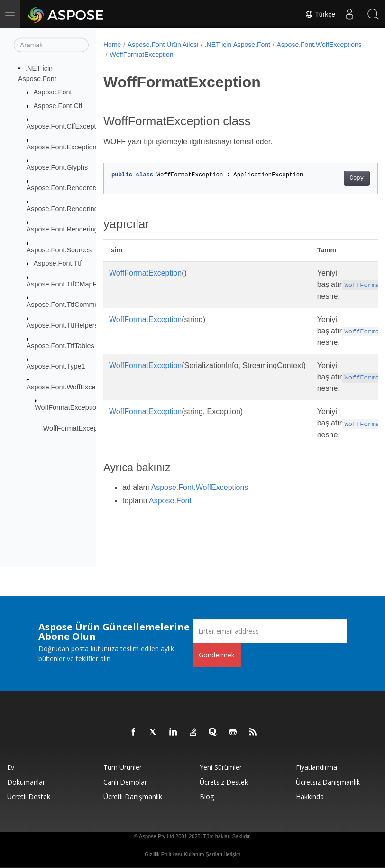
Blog (207, 797)
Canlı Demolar (125, 782)
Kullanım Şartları (203, 854)
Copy (337, 178)
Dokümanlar (26, 782)
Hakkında (310, 797)
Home (112, 45)
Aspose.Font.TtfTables (60, 346)
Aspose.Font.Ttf (58, 263)
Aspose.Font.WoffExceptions (70, 387)
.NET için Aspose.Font (238, 45)
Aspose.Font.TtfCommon (64, 305)
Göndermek (217, 655)
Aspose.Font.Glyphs (57, 167)
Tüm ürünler (123, 767)
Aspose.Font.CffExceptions (68, 126)
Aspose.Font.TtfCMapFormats (72, 284)
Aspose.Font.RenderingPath (69, 229)
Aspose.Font (53, 92)
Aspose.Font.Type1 (56, 366)
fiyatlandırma (316, 767)
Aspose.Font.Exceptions (63, 147)
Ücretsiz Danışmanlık (328, 782)
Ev (11, 767)
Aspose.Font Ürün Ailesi (163, 45)
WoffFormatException (67, 407)
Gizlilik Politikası (163, 854)
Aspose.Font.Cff (58, 106)
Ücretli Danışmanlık (133, 797)
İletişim (232, 854)
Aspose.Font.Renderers (63, 188)
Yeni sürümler (221, 767)
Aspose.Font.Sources (59, 249)
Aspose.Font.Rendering (62, 209)
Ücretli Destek (29, 797)
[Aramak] (51, 45)
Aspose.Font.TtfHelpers (62, 325)
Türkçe (320, 14)
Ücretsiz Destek (224, 782)
